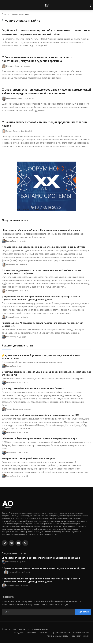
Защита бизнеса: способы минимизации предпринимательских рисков (45, 124)
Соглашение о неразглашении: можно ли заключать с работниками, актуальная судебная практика (38, 59)
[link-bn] (46, 187)
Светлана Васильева (12, 99)
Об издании (18, 633)
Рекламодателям (81, 633)
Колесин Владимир (11, 132)
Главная (5, 14)
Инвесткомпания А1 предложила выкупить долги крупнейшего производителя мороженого (42, 325)
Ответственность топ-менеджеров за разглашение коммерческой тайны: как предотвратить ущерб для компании (43, 92)
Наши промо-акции (80, 636)
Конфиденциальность (57, 636)
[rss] (25, 544)
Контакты (44, 633)
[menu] (4, 5)
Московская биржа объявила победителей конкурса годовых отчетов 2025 (40, 416)
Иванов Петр (9, 242)
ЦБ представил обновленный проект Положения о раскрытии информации (41, 231)
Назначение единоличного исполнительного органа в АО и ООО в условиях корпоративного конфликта (43, 272)
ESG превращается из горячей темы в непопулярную (29, 459)
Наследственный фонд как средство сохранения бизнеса (34, 389)
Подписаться (83, 612)
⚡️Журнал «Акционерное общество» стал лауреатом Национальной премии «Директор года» (41, 357)
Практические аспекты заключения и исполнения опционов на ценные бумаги (45, 247)
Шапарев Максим (10, 318)
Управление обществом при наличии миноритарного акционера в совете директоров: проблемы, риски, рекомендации (42, 299)
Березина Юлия (10, 265)
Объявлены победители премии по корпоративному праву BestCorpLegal (40, 439)
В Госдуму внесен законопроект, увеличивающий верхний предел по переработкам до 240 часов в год (46, 374)
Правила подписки (61, 633)
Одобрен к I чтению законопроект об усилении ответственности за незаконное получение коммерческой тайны (46, 32)
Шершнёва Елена (10, 66)
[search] (89, 5)
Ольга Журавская (11, 291)
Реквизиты (31, 633)
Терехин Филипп (10, 410)
